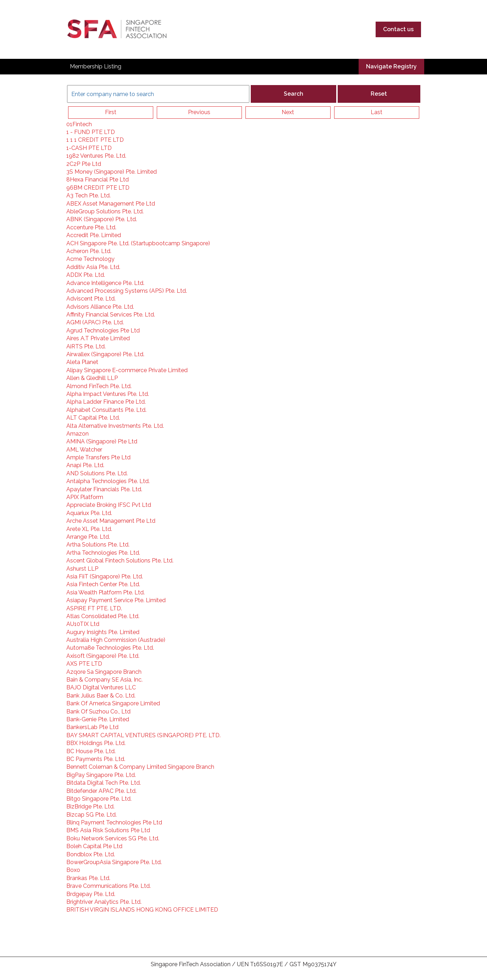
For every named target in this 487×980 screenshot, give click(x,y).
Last (377, 112)
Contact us (398, 29)
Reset (379, 94)
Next (288, 112)
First (111, 112)
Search (294, 94)
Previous (199, 112)
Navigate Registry (391, 66)
